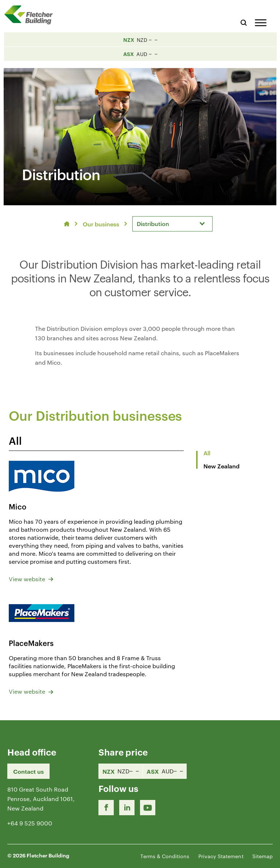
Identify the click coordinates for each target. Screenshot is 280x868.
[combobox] (172, 224)
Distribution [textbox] (153, 223)
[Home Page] (31, 15)
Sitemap (262, 856)
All (207, 453)
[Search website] (244, 22)
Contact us (28, 771)
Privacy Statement (221, 856)
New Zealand (221, 466)
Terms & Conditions (165, 856)
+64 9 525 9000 (30, 823)
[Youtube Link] (148, 808)
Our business (101, 224)
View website (31, 579)
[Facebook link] (106, 808)
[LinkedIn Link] (127, 808)
